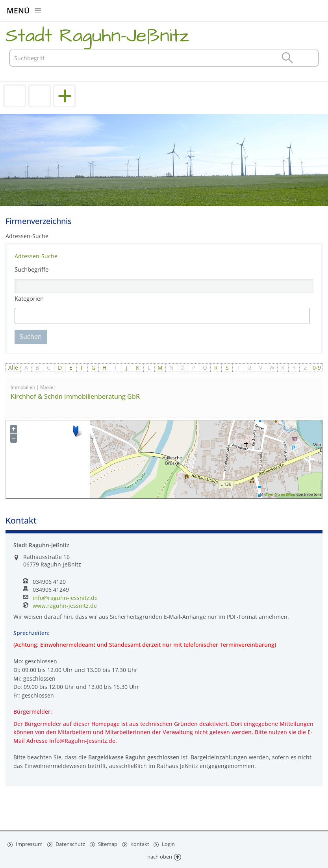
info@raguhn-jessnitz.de (65, 598)
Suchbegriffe (32, 269)
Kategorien (29, 298)
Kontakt (141, 844)
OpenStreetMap (280, 494)
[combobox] (162, 316)
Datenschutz (70, 844)
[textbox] (52, 316)
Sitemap (108, 844)
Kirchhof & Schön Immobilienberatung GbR (75, 396)
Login (170, 844)
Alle (13, 367)
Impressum (29, 844)
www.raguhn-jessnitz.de (65, 606)
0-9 (317, 367)
